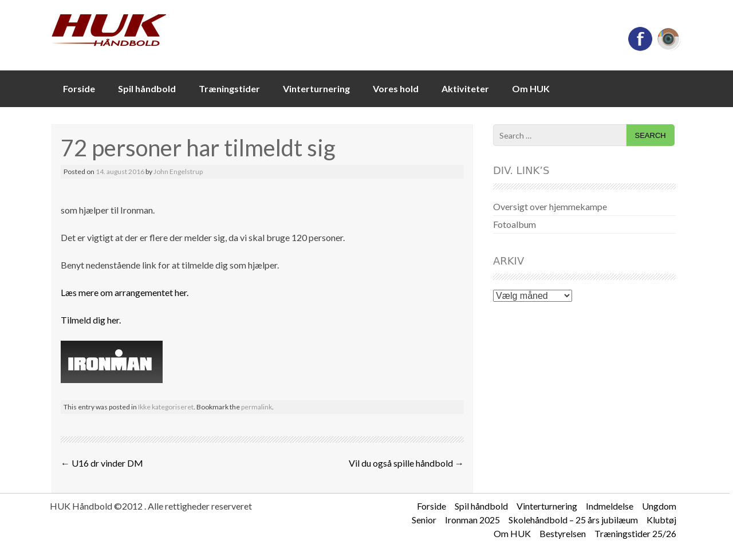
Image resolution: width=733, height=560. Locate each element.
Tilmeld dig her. (91, 320)
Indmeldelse (610, 506)
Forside (79, 88)
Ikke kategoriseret (166, 407)
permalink (257, 407)
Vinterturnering (316, 88)
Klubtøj (661, 520)
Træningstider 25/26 (635, 533)
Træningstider (229, 88)
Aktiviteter (465, 88)
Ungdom (659, 506)
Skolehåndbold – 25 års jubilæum (573, 520)
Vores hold (396, 88)
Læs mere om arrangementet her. (125, 292)
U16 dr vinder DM (102, 463)
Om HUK (531, 88)
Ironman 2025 (472, 520)
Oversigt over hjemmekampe (550, 206)
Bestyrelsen (563, 533)
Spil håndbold (147, 88)
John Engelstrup (178, 171)
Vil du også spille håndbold (406, 463)
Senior (424, 520)
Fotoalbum (515, 224)
